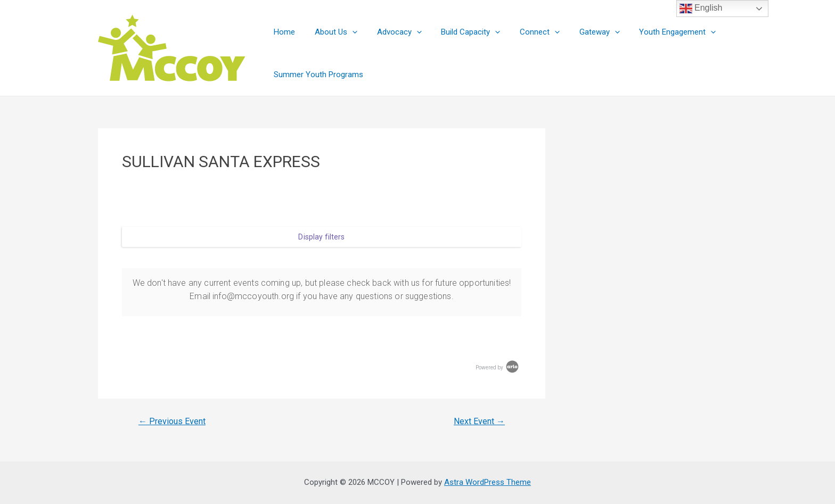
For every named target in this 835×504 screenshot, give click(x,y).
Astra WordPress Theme (488, 482)
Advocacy (390, 32)
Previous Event (172, 422)
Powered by (498, 367)
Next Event (479, 422)
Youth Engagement (654, 32)
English (701, 9)
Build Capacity (458, 32)
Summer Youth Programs (317, 75)
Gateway (580, 32)
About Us (331, 32)
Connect (524, 32)
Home (283, 32)
